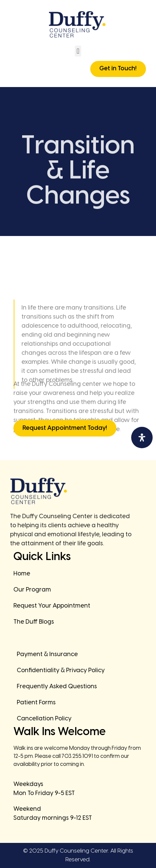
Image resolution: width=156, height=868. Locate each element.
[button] (78, 51)
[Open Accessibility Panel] (142, 438)
